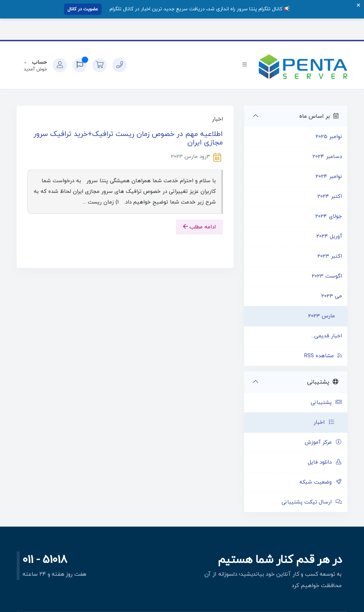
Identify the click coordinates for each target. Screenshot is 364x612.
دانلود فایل (325, 462)
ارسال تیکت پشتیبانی (312, 502)
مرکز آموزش (323, 442)
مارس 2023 (322, 316)
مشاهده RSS (323, 356)
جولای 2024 (329, 217)
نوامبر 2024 (329, 177)
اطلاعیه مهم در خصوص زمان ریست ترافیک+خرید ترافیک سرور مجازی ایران (128, 138)
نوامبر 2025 (329, 137)
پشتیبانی (326, 403)
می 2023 (332, 296)
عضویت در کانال (83, 9)
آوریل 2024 (329, 236)
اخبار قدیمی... (326, 336)
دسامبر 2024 (327, 157)
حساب (39, 62)
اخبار (324, 423)
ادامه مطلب (199, 227)
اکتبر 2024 (330, 197)
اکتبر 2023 (330, 256)
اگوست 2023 (327, 276)
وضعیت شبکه (321, 482)
